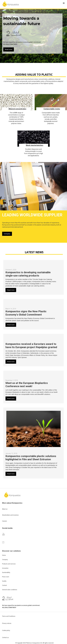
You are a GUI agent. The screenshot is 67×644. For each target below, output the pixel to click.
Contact (5, 585)
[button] (64, 3)
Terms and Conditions (9, 616)
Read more (9, 49)
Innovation (5, 568)
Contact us (5, 638)
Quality (4, 581)
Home (4, 555)
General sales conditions (10, 590)
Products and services (9, 564)
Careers (5, 521)
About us (5, 509)
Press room (6, 577)
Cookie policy (6, 630)
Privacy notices (7, 623)
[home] (11, 4)
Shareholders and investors (10, 515)
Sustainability (6, 572)
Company (7, 234)
